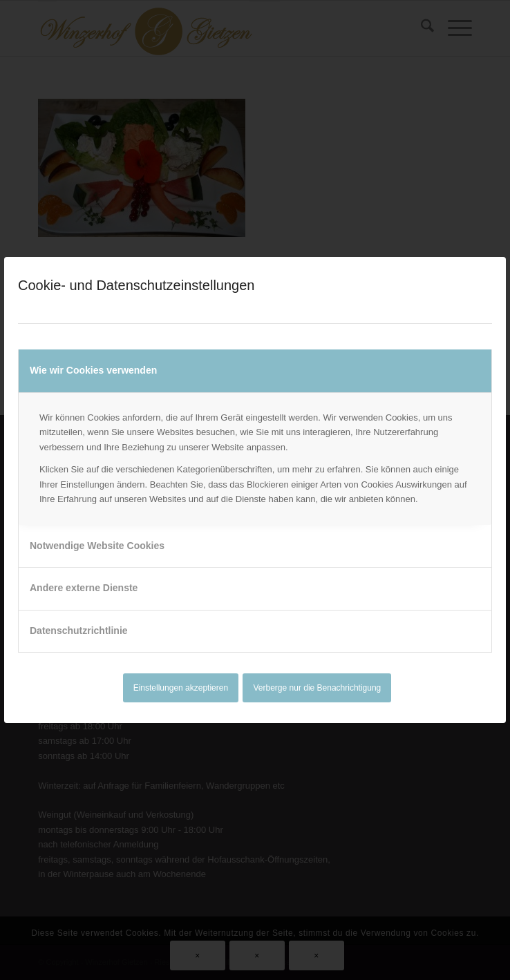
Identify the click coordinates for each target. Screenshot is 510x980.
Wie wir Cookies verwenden (93, 370)
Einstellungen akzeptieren (181, 688)
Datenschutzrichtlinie (79, 631)
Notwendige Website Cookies (97, 546)
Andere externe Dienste (84, 588)
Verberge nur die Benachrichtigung (318, 688)
